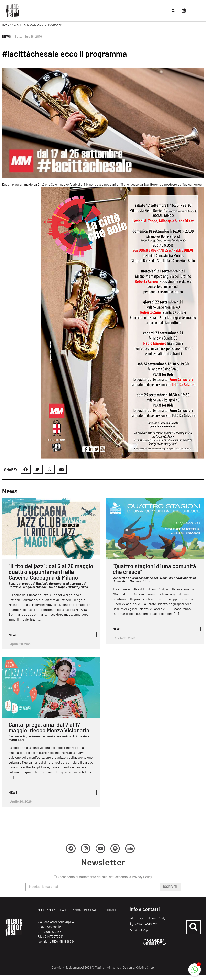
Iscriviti (170, 900)
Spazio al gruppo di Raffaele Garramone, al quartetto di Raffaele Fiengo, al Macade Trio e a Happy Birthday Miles (48, 589)
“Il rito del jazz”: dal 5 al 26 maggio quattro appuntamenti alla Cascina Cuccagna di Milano (51, 576)
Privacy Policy (142, 890)
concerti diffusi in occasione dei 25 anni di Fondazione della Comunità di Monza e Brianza (154, 584)
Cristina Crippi (145, 972)
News (7, 41)
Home (6, 29)
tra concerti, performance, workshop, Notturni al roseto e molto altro (49, 742)
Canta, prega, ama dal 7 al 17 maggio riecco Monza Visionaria (49, 732)
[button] (173, 11)
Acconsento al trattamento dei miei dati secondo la (103, 890)
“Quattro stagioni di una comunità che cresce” (154, 573)
